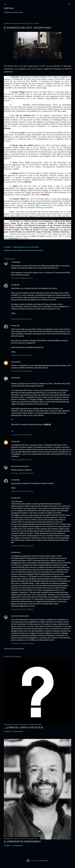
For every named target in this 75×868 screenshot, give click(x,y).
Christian (14, 262)
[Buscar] (70, 4)
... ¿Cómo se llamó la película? (24, 727)
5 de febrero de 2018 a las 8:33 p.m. (22, 546)
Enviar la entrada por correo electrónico (26, 247)
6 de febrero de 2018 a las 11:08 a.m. (23, 643)
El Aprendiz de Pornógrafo (22, 841)
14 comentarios (18, 845)
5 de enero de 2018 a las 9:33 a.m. (22, 460)
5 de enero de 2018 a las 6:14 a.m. (22, 319)
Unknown (14, 362)
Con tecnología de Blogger (38, 861)
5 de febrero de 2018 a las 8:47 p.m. (22, 609)
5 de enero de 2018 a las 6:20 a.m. (22, 355)
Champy (14, 285)
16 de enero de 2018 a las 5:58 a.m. (22, 491)
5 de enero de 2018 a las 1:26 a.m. (22, 278)
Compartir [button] (7, 247)
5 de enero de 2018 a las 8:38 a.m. (22, 371)
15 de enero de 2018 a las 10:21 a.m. (23, 473)
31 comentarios (18, 731)
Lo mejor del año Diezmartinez (33, 250)
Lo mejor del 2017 (17, 250)
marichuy (14, 378)
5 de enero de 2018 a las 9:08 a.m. (22, 435)
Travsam (14, 441)
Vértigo (9, 8)
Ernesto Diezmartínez (18, 466)
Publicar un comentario (14, 649)
